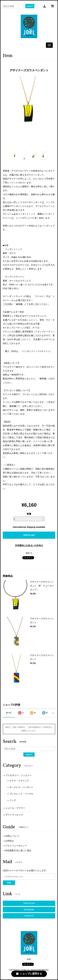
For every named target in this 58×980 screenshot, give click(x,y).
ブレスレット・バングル (21, 794)
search (30, 6)
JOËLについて (12, 836)
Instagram (29, 910)
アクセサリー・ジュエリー (19, 775)
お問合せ (10, 841)
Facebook (29, 916)
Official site (29, 903)
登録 (9, 883)
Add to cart (29, 535)
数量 (29, 514)
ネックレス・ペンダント (21, 787)
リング (13, 800)
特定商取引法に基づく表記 (18, 850)
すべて (9, 713)
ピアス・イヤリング (19, 781)
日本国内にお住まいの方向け (29, 545)
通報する (29, 553)
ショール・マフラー (15, 808)
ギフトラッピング (14, 815)
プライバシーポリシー (16, 846)
